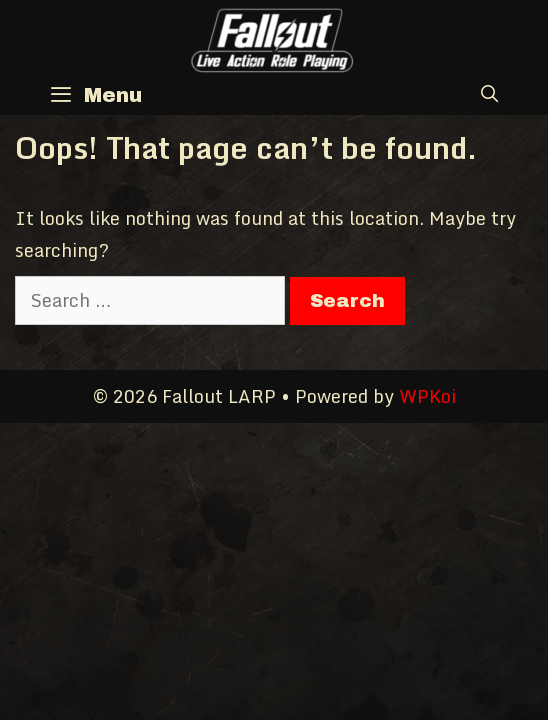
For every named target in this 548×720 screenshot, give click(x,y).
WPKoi (427, 396)
